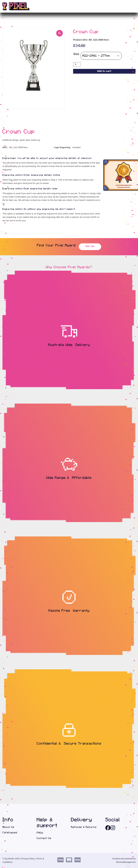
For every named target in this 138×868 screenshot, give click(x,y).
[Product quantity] (77, 64)
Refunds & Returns (84, 827)
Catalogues (10, 832)
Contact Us (44, 838)
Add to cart (104, 71)
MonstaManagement (126, 862)
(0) (128, 6)
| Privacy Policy (27, 859)
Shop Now (90, 247)
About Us (8, 827)
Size (76, 54)
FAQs (40, 833)
